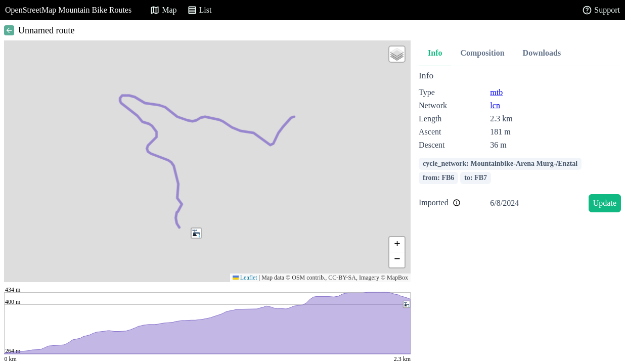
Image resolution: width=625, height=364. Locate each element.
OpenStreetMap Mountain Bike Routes (68, 10)
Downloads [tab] (542, 53)
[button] (196, 233)
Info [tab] (435, 53)
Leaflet (245, 278)
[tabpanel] (520, 143)
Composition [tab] (482, 53)
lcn (495, 105)
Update (605, 203)
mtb (496, 92)
